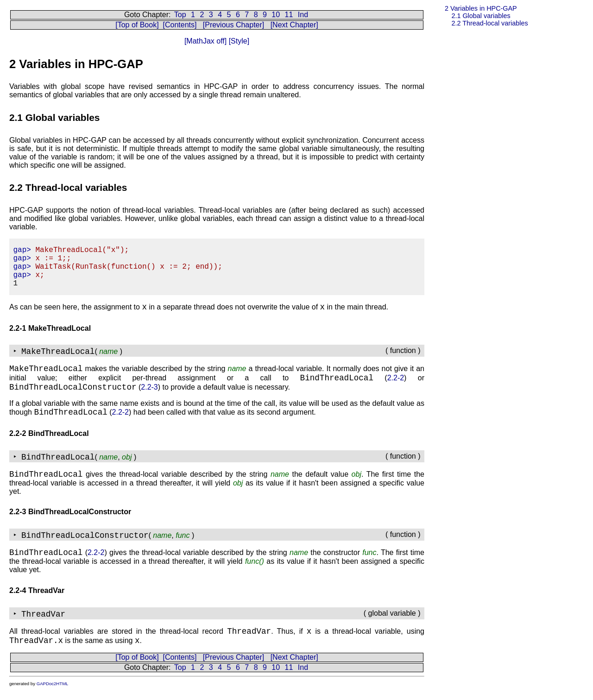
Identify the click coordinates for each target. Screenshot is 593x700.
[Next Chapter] (294, 25)
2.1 (481, 16)
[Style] (238, 41)
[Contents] (180, 25)
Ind (303, 15)
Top (180, 15)
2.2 (489, 23)
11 (289, 15)
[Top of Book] (137, 25)
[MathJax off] (205, 41)
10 (276, 15)
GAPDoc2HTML (53, 684)
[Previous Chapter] (234, 25)
